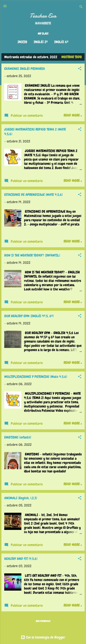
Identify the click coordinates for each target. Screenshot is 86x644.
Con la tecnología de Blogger (43, 637)
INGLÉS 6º (61, 42)
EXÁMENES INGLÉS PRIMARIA (25, 69)
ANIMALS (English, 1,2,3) (21, 498)
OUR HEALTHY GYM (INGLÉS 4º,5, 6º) (29, 316)
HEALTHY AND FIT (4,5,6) (21, 559)
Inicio (22, 42)
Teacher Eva (43, 16)
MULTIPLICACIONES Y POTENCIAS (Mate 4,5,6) (36, 377)
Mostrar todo (72, 57)
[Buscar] (81, 7)
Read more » (73, 115)
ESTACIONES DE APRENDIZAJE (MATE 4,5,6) (33, 195)
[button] (80, 69)
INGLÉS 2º (41, 42)
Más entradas (43, 621)
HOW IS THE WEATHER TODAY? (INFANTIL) (32, 255)
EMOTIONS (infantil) (18, 437)
